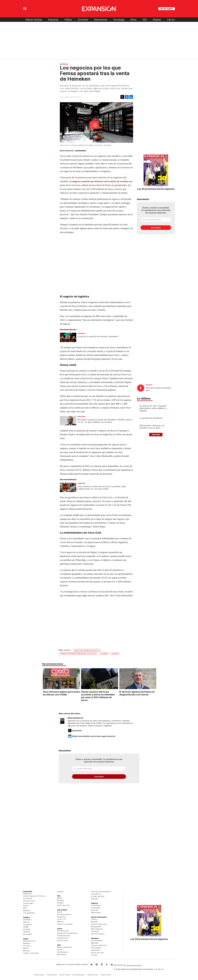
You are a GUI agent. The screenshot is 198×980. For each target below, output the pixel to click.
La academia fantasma (151, 418)
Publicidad (39, 975)
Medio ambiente (65, 947)
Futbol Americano (99, 924)
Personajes (96, 948)
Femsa (63, 156)
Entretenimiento (64, 914)
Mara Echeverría (75, 718)
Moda (26, 948)
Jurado (94, 955)
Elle (59, 896)
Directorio (106, 975)
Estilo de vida (63, 905)
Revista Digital (167, 9)
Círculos (27, 946)
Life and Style (174, 20)
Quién (26, 939)
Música (60, 922)
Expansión (28, 891)
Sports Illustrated (99, 917)
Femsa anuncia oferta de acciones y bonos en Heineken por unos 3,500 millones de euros (97, 696)
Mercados (82, 417)
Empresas (53, 20)
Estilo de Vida (97, 953)
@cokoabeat (81, 151)
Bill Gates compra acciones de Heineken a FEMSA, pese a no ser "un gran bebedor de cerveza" (105, 421)
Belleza (27, 951)
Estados (27, 929)
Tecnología (119, 20)
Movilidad (62, 954)
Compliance (52, 975)
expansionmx (93, 965)
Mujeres (157, 20)
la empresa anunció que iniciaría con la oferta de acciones (99, 181)
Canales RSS (93, 975)
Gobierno (27, 920)
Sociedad (28, 934)
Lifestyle (95, 931)
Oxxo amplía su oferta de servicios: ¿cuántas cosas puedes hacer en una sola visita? (102, 488)
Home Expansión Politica (34, 896)
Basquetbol (96, 927)
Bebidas (95, 943)
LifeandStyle (29, 913)
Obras (133, 20)
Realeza (27, 943)
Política (68, 20)
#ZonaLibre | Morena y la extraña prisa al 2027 (152, 427)
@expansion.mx (102, 964)
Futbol (94, 919)
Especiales (96, 913)
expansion (114, 965)
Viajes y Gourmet (31, 953)
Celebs (60, 903)
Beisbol (95, 922)
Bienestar (96, 950)
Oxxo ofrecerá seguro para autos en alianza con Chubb (61, 693)
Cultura (60, 892)
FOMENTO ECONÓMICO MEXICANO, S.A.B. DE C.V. (78, 654)
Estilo (60, 912)
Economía (83, 20)
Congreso (28, 925)
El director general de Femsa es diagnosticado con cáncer (137, 693)
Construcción (63, 931)
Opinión (27, 932)
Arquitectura (63, 938)
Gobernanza (63, 952)
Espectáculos (29, 941)
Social (60, 950)
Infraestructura (64, 936)
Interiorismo (63, 941)
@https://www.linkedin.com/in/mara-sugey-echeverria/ (94, 736)
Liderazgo (96, 908)
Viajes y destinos (99, 945)
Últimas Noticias (34, 20)
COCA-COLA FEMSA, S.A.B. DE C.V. (87, 650)
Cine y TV (62, 919)
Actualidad (96, 905)
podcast (149, 385)
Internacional (101, 20)
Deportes (61, 917)
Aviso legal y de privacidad (72, 975)
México (27, 922)
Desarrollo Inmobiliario (68, 933)
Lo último (144, 399)
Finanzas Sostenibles (101, 892)
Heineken (104, 654)
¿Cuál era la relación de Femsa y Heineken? (98, 337)
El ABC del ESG (98, 896)
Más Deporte (97, 929)
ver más (156, 435)
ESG (145, 20)
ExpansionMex (109, 965)
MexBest (95, 938)
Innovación (96, 894)
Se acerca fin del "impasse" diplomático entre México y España (153, 408)
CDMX (26, 927)
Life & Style (62, 910)
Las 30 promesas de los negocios (156, 189)
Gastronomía (97, 941)
